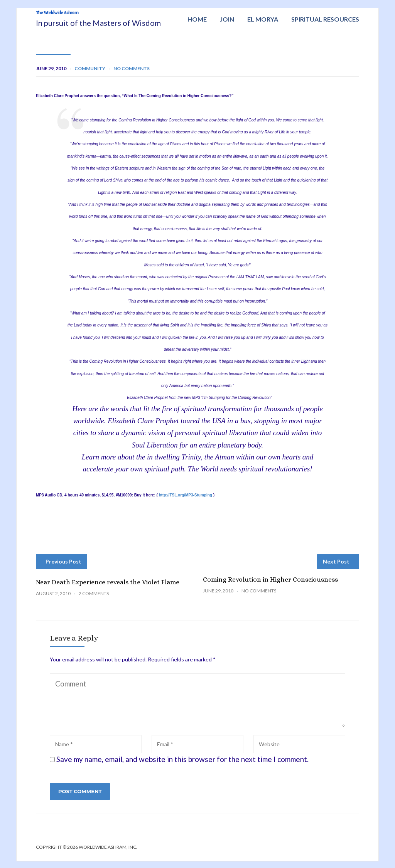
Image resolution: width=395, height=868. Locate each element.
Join (227, 19)
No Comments (132, 75)
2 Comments (94, 600)
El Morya (263, 19)
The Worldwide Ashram (101, 17)
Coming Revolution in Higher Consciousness (270, 586)
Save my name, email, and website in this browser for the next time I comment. (182, 766)
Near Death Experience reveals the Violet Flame (108, 589)
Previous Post (63, 568)
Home (197, 19)
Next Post (336, 568)
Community (90, 75)
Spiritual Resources (325, 19)
